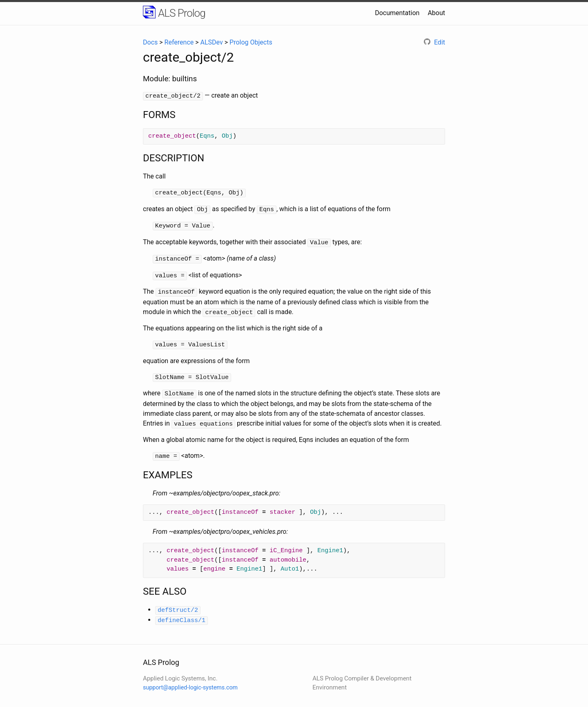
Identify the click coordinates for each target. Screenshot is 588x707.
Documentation (397, 13)
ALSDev (212, 42)
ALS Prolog (182, 13)
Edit (434, 42)
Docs (150, 42)
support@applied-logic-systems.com (190, 678)
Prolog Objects (251, 42)
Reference (179, 42)
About (436, 13)
